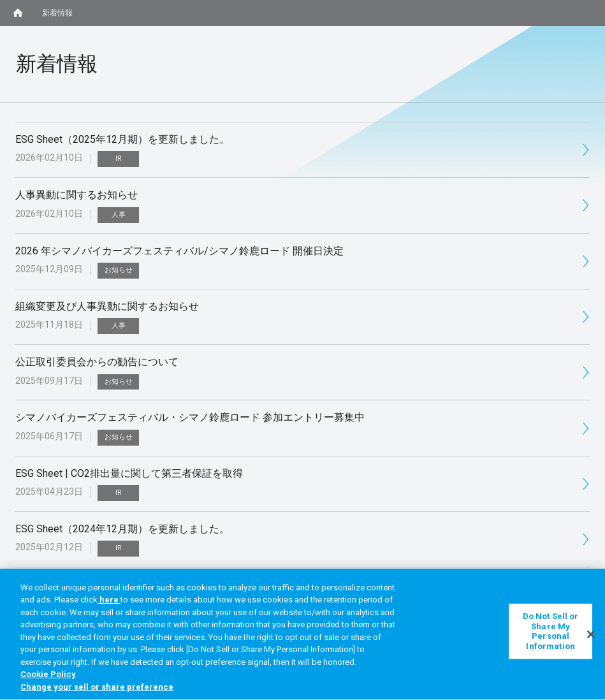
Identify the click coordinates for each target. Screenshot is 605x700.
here (109, 604)
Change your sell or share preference (97, 691)
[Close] (591, 638)
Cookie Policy (48, 679)
